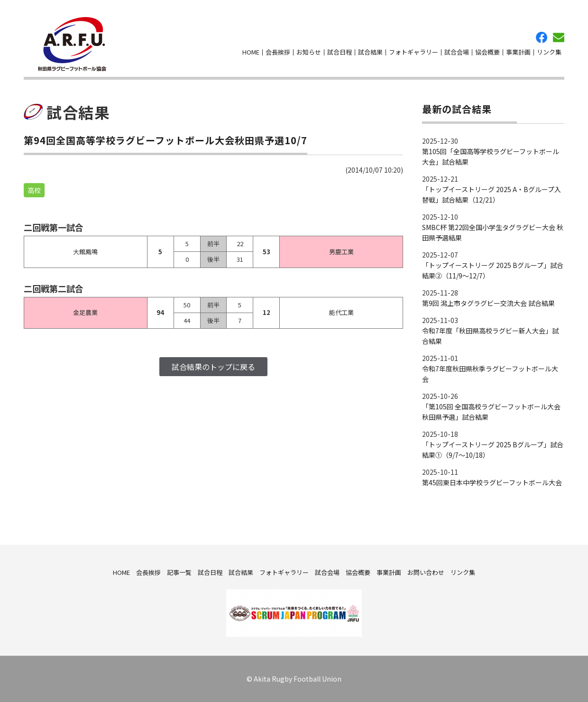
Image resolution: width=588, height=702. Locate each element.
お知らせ (309, 52)
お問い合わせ (559, 37)
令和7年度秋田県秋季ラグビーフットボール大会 (490, 374)
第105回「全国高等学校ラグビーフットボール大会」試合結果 (491, 157)
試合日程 (340, 52)
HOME (251, 52)
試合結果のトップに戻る (213, 367)
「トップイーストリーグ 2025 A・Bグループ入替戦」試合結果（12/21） (492, 194)
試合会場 (457, 52)
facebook (542, 37)
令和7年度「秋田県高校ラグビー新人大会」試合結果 (490, 336)
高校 (34, 190)
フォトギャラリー (413, 52)
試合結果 (370, 52)
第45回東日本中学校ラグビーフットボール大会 (492, 482)
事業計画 (518, 52)
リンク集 (549, 52)
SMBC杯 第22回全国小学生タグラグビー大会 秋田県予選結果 (493, 232)
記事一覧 (179, 572)
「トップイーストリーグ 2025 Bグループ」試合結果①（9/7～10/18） (493, 450)
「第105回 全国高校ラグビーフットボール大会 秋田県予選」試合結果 (491, 412)
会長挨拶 (278, 52)
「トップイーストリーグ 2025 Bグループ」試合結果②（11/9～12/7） (493, 270)
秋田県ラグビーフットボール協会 (72, 44)
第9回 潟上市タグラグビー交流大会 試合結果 (488, 303)
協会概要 (487, 52)
